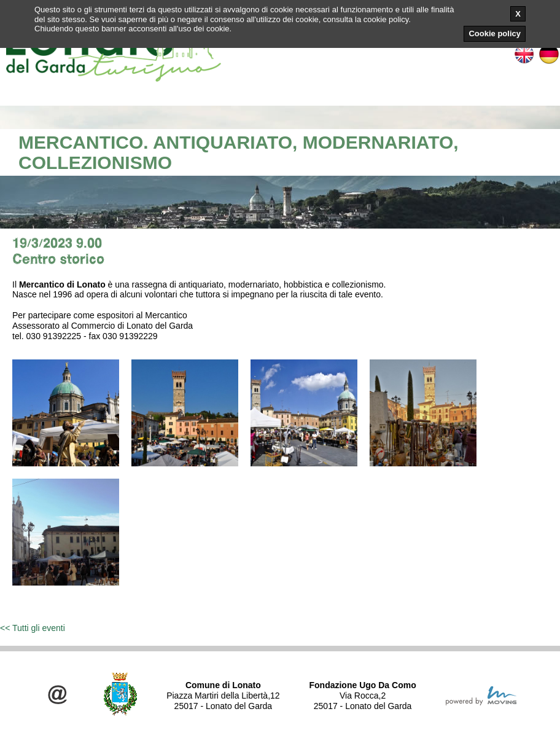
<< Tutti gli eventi (33, 628)
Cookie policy (495, 33)
